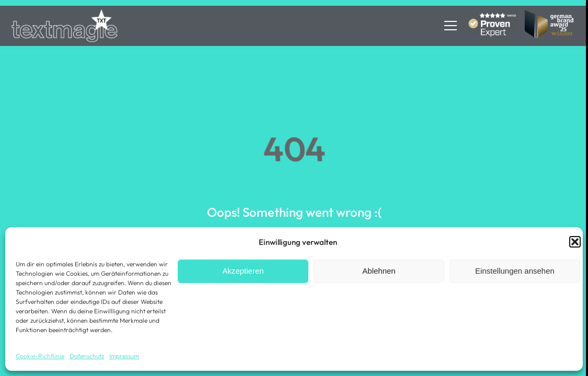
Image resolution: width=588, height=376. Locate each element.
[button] (575, 242)
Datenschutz (87, 356)
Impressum (124, 356)
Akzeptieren (243, 271)
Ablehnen (379, 271)
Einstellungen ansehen (515, 271)
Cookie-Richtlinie (40, 356)
